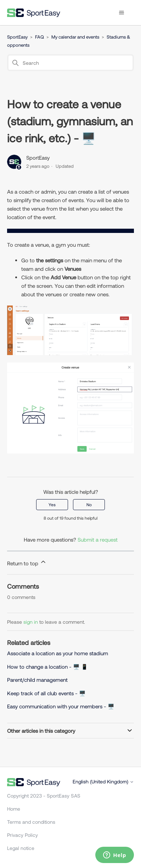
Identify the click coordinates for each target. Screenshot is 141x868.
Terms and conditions (31, 822)
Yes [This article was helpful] (52, 504)
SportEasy (17, 37)
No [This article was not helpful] (89, 504)
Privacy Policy (22, 835)
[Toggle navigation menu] (121, 13)
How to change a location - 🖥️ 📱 (47, 667)
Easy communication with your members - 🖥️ (61, 706)
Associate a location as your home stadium (58, 653)
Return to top (27, 562)
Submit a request (98, 539)
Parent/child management (37, 680)
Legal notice (21, 848)
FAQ (40, 37)
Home (14, 809)
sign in (31, 622)
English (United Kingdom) (103, 782)
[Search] (70, 63)
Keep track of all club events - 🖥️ (46, 693)
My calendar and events (75, 37)
